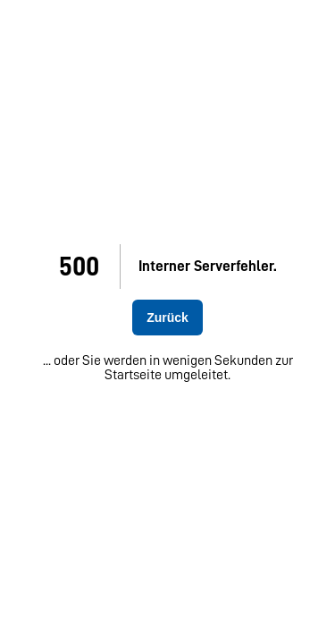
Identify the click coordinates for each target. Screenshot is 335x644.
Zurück (167, 318)
